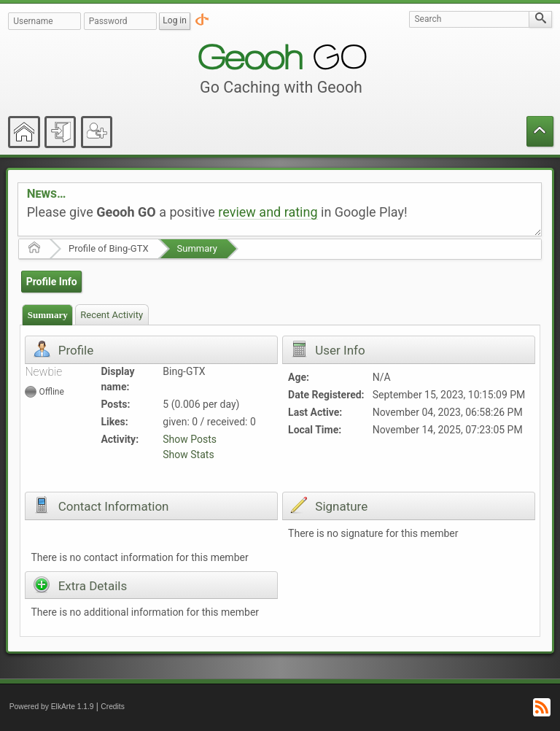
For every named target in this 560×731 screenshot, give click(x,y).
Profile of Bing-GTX (109, 248)
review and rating (268, 212)
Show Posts (190, 439)
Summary (197, 248)
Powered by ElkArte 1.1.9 (52, 707)
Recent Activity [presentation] (112, 315)
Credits (113, 707)
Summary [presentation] (48, 315)
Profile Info (52, 282)
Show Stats (188, 455)
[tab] (47, 315)
